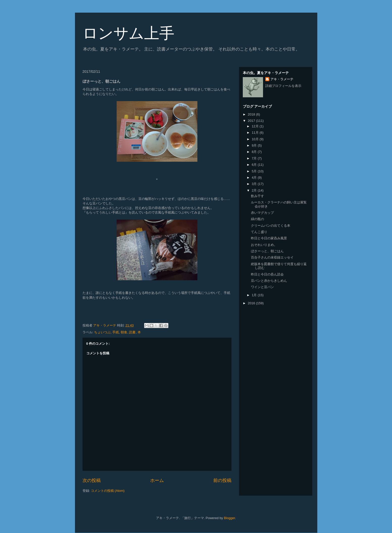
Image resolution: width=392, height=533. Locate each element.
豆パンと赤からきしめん (269, 281)
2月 (255, 190)
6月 (255, 165)
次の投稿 (92, 480)
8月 (255, 152)
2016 (252, 303)
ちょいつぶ (102, 332)
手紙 (116, 332)
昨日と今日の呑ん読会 (267, 274)
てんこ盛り (259, 232)
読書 (132, 332)
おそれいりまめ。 (264, 245)
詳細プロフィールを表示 (283, 86)
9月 (255, 145)
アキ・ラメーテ (282, 79)
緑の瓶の (257, 219)
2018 (252, 114)
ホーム (157, 480)
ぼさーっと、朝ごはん (267, 251)
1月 (255, 295)
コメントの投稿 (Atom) (108, 491)
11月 (256, 133)
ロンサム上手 (128, 33)
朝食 (124, 332)
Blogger (229, 518)
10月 (256, 139)
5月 (255, 171)
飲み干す (257, 196)
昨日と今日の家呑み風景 (269, 238)
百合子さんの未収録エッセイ (272, 257)
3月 (255, 184)
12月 (256, 126)
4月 (255, 178)
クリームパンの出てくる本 (271, 226)
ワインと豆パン (262, 287)
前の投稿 (222, 480)
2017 (252, 121)
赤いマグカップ (262, 213)
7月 (255, 158)
